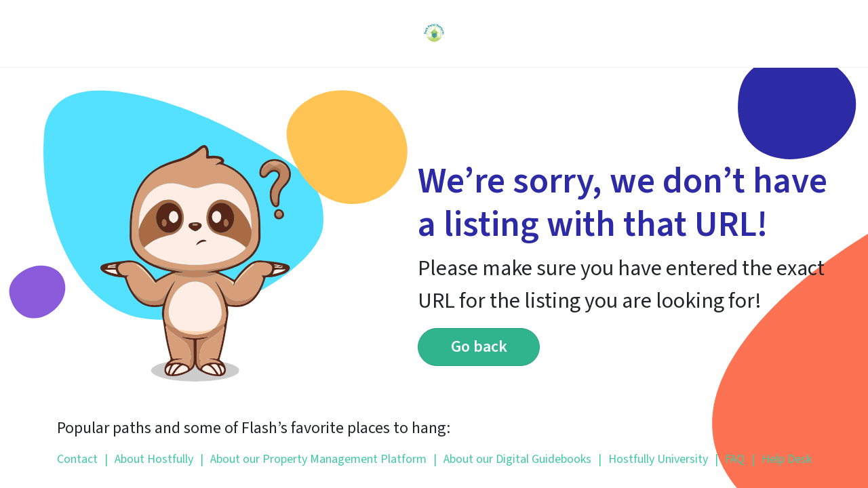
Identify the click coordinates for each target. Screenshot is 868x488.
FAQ (730, 459)
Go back (479, 347)
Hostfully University (653, 459)
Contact (77, 459)
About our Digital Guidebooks (512, 459)
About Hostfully (149, 459)
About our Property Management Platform (313, 459)
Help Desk (782, 459)
